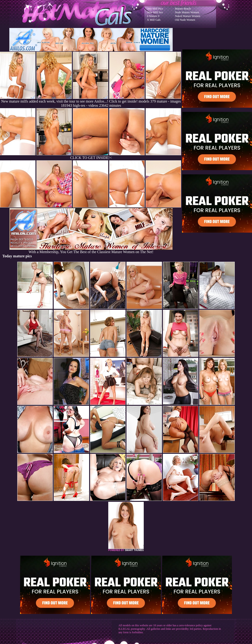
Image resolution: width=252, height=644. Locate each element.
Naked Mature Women (188, 16)
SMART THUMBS (134, 550)
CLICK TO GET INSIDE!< (91, 158)
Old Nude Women (185, 20)
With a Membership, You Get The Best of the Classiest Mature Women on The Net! (91, 250)
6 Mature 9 (153, 16)
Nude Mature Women (187, 12)
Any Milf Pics (155, 9)
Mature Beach (183, 9)
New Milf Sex (155, 12)
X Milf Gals (154, 20)
